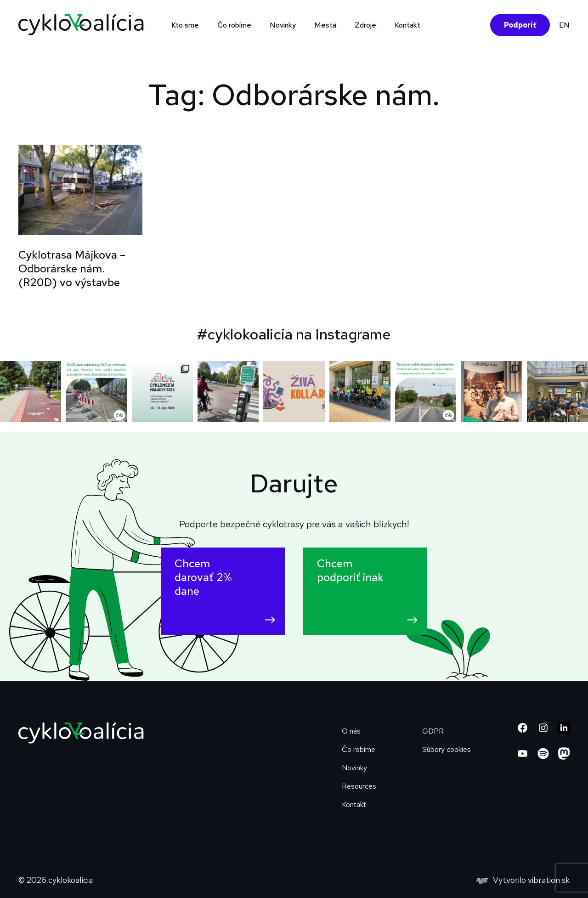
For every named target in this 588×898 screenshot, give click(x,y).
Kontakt (407, 25)
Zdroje (365, 25)
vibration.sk (549, 880)
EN (564, 25)
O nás (351, 731)
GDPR (433, 731)
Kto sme (185, 25)
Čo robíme (234, 25)
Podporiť (520, 25)
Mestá (325, 25)
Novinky (283, 25)
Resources (359, 786)
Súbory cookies (447, 749)
